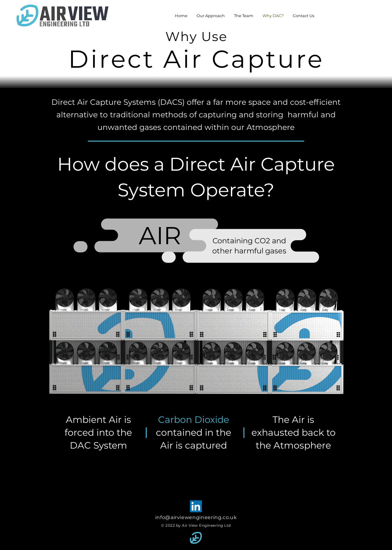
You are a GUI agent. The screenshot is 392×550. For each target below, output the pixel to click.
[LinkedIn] (196, 506)
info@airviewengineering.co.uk (196, 517)
